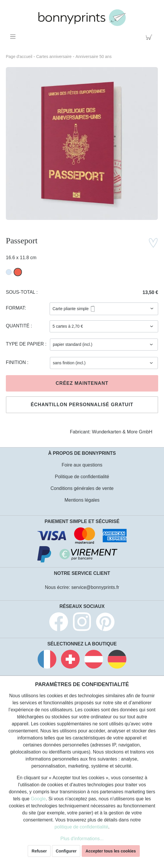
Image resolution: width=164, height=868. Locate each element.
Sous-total (21, 292)
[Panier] (150, 37)
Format (15, 308)
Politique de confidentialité (82, 477)
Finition (16, 362)
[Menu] (14, 37)
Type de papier (26, 344)
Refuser (39, 851)
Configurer (66, 851)
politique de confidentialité (81, 827)
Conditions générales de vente (82, 488)
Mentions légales (82, 500)
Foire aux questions (82, 465)
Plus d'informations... (82, 839)
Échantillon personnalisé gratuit (82, 405)
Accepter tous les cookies (111, 851)
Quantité (18, 326)
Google (38, 799)
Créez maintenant (82, 383)
